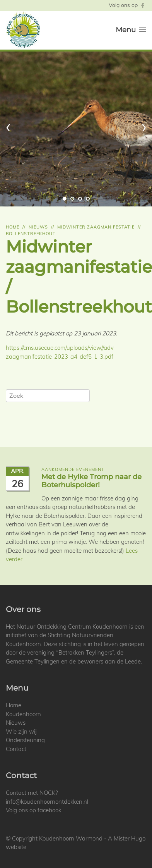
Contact (16, 749)
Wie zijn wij (21, 731)
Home (13, 227)
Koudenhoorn (23, 714)
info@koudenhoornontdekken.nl (47, 802)
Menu (131, 30)
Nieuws (38, 227)
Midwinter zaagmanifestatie (96, 227)
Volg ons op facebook (33, 810)
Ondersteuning (25, 740)
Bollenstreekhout (31, 234)
